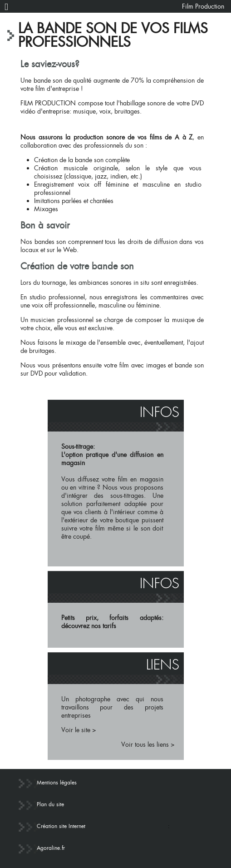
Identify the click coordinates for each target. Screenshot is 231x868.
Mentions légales (57, 783)
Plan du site (50, 804)
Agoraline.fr (51, 848)
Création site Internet (61, 826)
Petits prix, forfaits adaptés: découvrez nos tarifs (112, 622)
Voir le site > (79, 730)
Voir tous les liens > (148, 744)
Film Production (203, 6)
